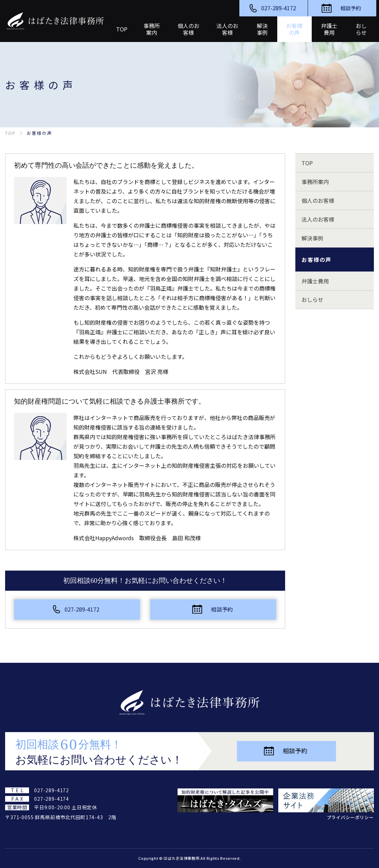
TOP (307, 163)
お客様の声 (317, 260)
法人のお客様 (318, 219)
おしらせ (312, 300)
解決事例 (312, 238)
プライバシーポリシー (350, 817)
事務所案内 (315, 182)
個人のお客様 (318, 200)
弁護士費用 (315, 281)
